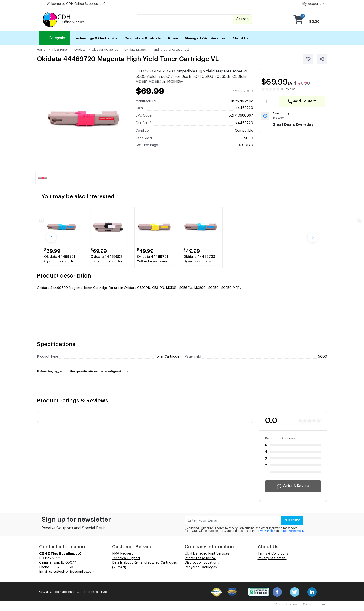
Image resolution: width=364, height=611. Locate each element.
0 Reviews (288, 89)
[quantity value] (268, 101)
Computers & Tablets (143, 38)
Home (173, 38)
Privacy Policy (266, 531)
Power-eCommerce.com (308, 604)
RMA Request (123, 554)
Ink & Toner (60, 50)
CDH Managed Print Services (207, 554)
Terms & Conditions (273, 554)
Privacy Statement (272, 558)
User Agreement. (293, 531)
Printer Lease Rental (200, 558)
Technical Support (126, 558)
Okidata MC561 (135, 50)
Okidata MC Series (105, 50)
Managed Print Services (205, 38)
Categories (55, 38)
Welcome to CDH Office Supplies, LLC (76, 4)
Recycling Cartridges (201, 567)
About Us (240, 38)
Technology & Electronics (96, 38)
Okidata (80, 50)
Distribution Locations (202, 563)
